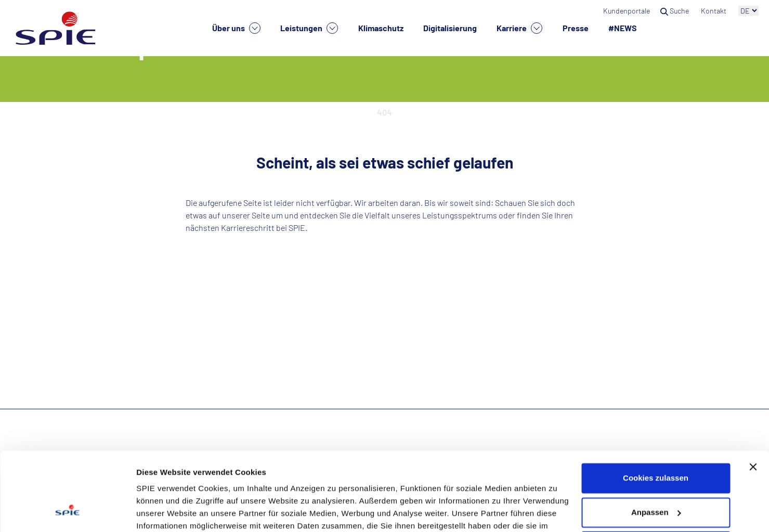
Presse (576, 28)
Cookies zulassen (656, 410)
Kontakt (714, 11)
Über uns (236, 28)
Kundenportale (627, 11)
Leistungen (309, 28)
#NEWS (623, 28)
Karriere (519, 28)
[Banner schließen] (753, 399)
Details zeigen (162, 511)
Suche (675, 11)
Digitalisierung (450, 28)
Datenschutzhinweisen (460, 483)
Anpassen (656, 444)
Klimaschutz (381, 28)
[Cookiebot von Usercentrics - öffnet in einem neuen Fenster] (67, 512)
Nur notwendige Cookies (656, 478)
